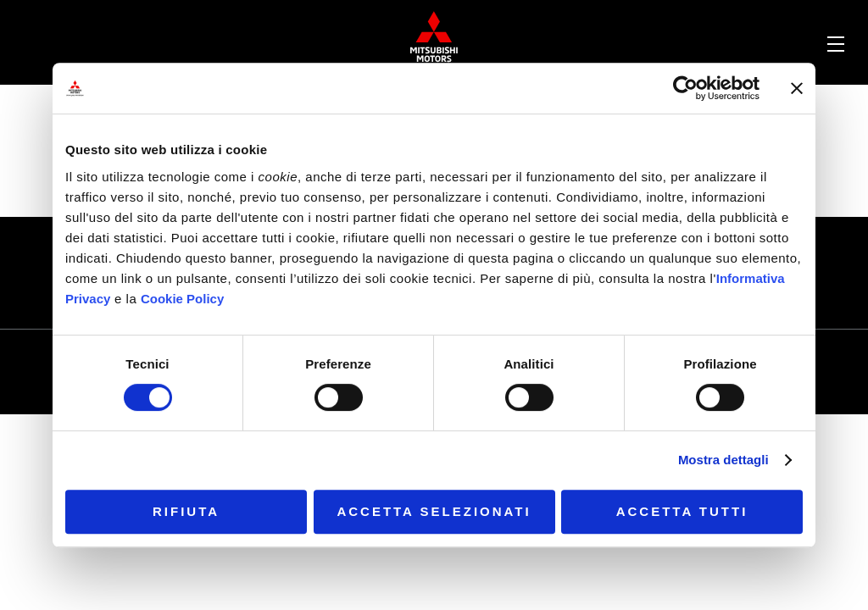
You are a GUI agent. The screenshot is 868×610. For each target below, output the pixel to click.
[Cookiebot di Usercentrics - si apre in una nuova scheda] (685, 88)
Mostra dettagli (723, 460)
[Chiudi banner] (797, 88)
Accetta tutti (682, 511)
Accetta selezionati (434, 511)
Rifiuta (186, 511)
